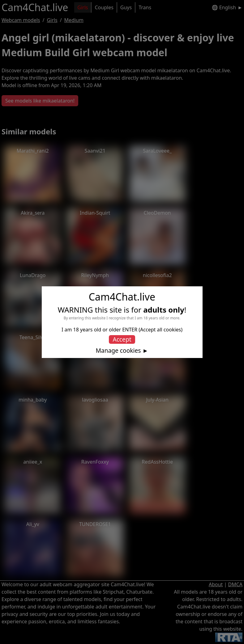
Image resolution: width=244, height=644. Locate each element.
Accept (122, 339)
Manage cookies (118, 351)
